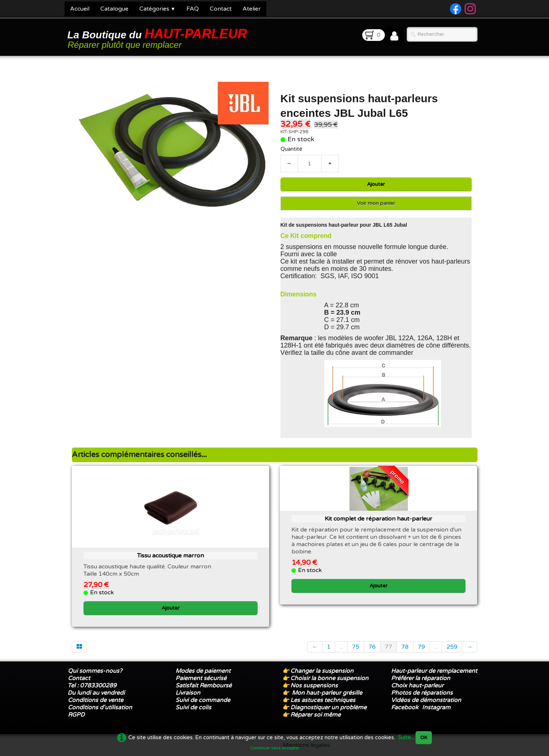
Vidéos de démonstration (426, 700)
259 (452, 647)
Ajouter (376, 184)
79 (421, 647)
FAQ (193, 9)
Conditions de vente (96, 700)
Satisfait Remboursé (204, 686)
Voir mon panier (376, 203)
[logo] (159, 38)
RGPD (76, 715)
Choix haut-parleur (418, 686)
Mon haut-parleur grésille (327, 693)
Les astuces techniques (323, 700)
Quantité (291, 149)
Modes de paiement (203, 671)
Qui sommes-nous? (95, 671)
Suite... (406, 738)
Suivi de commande (203, 700)
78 (405, 647)
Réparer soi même (316, 715)
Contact (221, 9)
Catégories (157, 9)
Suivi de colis (193, 707)
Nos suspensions (314, 686)
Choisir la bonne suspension (329, 678)
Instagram (436, 707)
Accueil (80, 9)
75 (356, 647)
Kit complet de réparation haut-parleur (378, 519)
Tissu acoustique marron (171, 556)
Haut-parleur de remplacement (434, 671)
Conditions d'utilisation (100, 707)
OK (424, 738)
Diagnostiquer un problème (328, 707)
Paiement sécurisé (201, 678)
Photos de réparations (422, 693)
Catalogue (114, 9)
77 (388, 647)
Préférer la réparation (421, 678)
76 (372, 647)
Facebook (405, 707)
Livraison (188, 693)
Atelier (252, 9)
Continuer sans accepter (275, 748)
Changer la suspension (322, 671)
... (341, 647)
